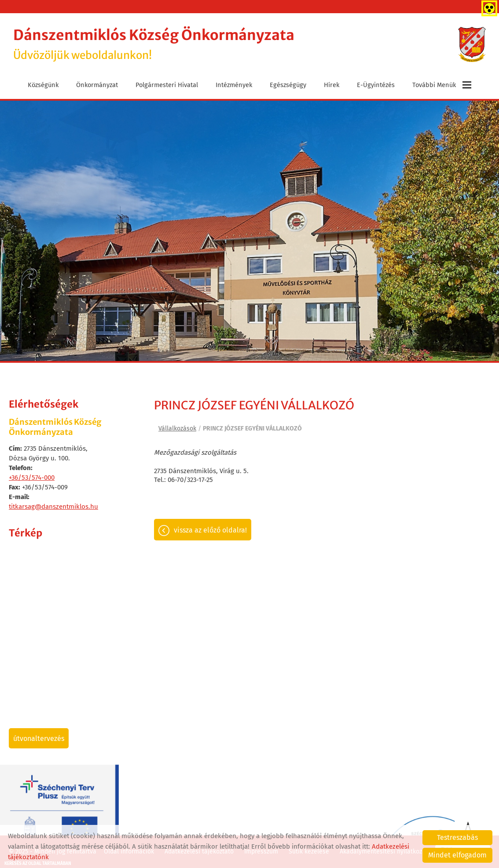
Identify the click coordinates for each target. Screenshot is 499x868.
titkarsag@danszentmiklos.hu (53, 507)
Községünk (43, 85)
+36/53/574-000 (32, 478)
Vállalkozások (177, 429)
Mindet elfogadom (457, 855)
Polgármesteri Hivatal (167, 85)
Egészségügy (288, 85)
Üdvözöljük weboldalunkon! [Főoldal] (154, 44)
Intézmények (234, 85)
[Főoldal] (472, 44)
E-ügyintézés (376, 85)
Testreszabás (457, 837)
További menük (442, 85)
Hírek (332, 85)
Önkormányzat (97, 85)
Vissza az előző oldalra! (210, 530)
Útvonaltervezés (39, 739)
